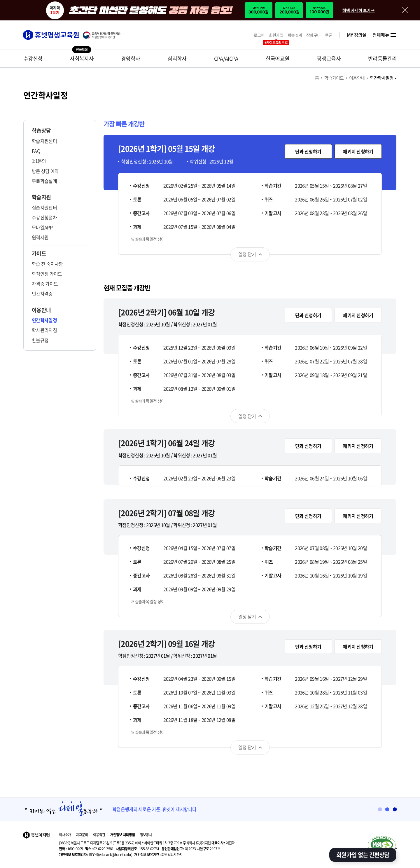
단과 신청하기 (308, 151)
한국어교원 (278, 58)
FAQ (36, 151)
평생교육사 (329, 58)
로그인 (259, 35)
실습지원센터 (44, 207)
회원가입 (276, 35)
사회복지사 (82, 58)
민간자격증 (42, 294)
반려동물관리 (382, 58)
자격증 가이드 (45, 284)
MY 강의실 (357, 35)
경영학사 (131, 58)
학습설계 (295, 35)
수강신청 (33, 58)
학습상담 (41, 131)
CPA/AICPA (226, 58)
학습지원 (41, 197)
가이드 (39, 254)
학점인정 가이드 (47, 274)
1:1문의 (39, 161)
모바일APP (42, 227)
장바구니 (313, 35)
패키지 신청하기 (358, 151)
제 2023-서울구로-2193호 (191, 849)
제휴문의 (82, 835)
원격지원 (40, 237)
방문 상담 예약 (45, 171)
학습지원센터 (44, 141)
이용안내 (357, 78)
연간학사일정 (383, 78)
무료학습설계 (44, 181)
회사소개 (65, 835)
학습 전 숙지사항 (47, 264)
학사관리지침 (44, 330)
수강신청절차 (44, 217)
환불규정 (40, 340)
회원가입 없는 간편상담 (363, 855)
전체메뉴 (385, 35)
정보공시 (146, 835)
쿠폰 (329, 35)
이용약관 (99, 835)
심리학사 (177, 58)
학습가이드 (334, 78)
